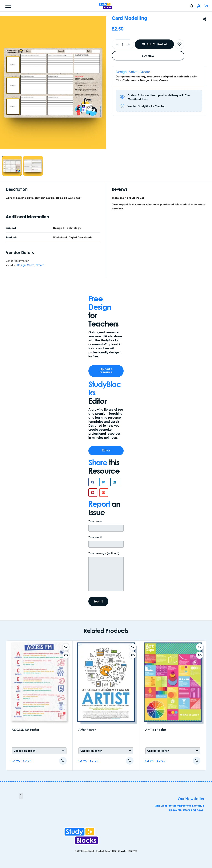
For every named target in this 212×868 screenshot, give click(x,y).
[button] (93, 482)
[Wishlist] (180, 44)
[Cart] (206, 7)
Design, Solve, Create (133, 72)
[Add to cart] (63, 761)
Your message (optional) (106, 573)
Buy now (148, 56)
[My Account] (199, 7)
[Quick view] (66, 655)
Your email (106, 543)
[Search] (192, 6)
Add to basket (157, 44)
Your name (106, 527)
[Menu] (8, 6)
